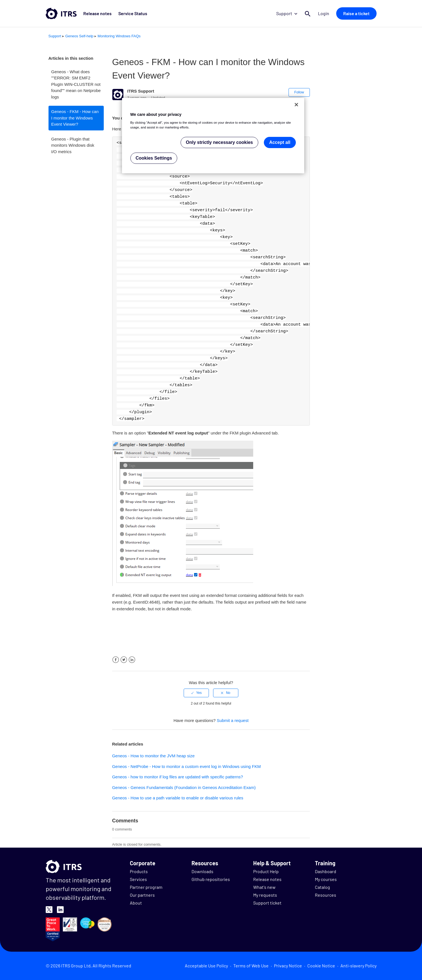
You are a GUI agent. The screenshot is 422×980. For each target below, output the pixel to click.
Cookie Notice (321, 966)
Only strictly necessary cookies (219, 142)
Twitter (124, 660)
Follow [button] (299, 92)
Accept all (280, 142)
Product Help (266, 871)
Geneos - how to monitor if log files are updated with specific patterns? (178, 777)
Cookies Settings (154, 158)
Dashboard (326, 871)
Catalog (322, 887)
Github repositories (211, 879)
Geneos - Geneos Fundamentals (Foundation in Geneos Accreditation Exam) (184, 787)
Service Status (133, 13)
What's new (264, 887)
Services (138, 879)
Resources (326, 895)
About (136, 903)
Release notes (97, 13)
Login (324, 13)
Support (287, 13)
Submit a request (233, 720)
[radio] (196, 693)
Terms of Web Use (251, 966)
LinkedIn (132, 660)
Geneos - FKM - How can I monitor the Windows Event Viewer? (75, 118)
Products (139, 871)
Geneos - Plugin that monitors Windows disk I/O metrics (73, 145)
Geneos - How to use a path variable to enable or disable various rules (178, 798)
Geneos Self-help (79, 36)
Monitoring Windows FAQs (119, 36)
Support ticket (267, 903)
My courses (326, 879)
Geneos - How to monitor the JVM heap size (153, 756)
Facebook (116, 660)
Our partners (142, 895)
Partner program (146, 887)
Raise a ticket (356, 13)
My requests (265, 895)
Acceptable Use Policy (206, 966)
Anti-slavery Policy (358, 966)
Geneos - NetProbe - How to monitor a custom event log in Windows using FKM (186, 766)
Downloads (202, 871)
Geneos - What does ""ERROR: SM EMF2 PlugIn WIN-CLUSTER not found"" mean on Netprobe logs (76, 84)
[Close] (296, 105)
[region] (213, 136)
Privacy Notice (288, 966)
